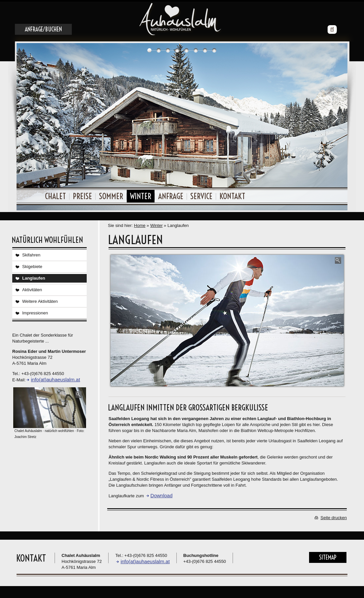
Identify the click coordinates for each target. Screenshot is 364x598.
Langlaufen (34, 276)
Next (335, 116)
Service (201, 194)
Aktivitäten (32, 288)
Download (162, 494)
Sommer (111, 194)
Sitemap (328, 556)
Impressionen (35, 311)
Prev (29, 116)
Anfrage (171, 194)
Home (140, 224)
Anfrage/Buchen (43, 28)
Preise (82, 194)
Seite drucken (334, 516)
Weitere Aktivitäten (40, 300)
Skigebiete (32, 265)
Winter (141, 194)
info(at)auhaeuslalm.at (55, 378)
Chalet (55, 194)
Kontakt (232, 194)
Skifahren (31, 253)
